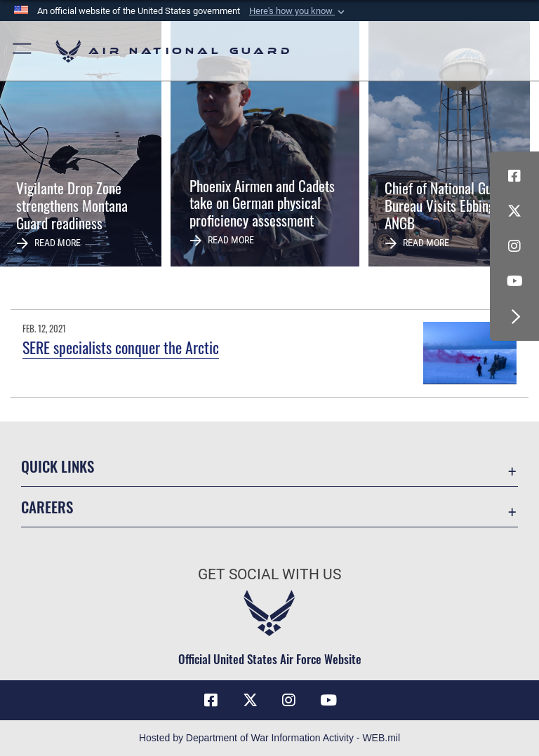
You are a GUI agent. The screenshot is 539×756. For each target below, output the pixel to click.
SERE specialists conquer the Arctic (121, 347)
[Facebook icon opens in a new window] (514, 176)
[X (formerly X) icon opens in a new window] (514, 211)
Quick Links (58, 466)
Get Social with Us (269, 574)
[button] (298, 11)
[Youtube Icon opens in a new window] (514, 281)
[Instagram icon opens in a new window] (514, 246)
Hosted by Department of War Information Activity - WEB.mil (269, 738)
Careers (47, 507)
